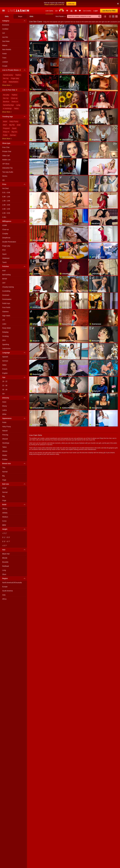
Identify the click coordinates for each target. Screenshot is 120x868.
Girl (4, 33)
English (5, 373)
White (4, 414)
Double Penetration (9, 242)
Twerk (4, 262)
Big (3, 476)
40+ (4, 394)
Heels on (15, 102)
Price (14, 184)
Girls (7, 16)
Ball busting (6, 275)
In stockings (7, 108)
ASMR (5, 225)
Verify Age (71, 4)
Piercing (5, 435)
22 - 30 (5, 385)
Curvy (4, 521)
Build (14, 505)
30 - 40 (5, 390)
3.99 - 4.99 (6, 209)
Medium (5, 517)
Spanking (6, 344)
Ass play (6, 95)
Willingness (14, 221)
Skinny (5, 509)
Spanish (5, 357)
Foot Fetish (6, 307)
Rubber (5, 459)
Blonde (5, 558)
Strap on (6, 132)
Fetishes (14, 266)
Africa (4, 599)
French (5, 369)
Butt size (14, 484)
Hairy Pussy (14, 121)
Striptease (6, 258)
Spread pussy (8, 75)
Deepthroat (6, 238)
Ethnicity (14, 398)
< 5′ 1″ (5, 533)
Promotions (63, 11)
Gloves (5, 451)
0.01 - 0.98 (6, 193)
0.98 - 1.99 (6, 197)
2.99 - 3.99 (6, 205)
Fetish (4, 54)
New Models (57, 11)
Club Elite (67, 11)
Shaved (5, 439)
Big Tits (12, 125)
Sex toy (6, 78)
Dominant (6, 295)
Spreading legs (8, 105)
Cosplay (5, 234)
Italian (4, 365)
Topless (18, 75)
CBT (4, 283)
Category (14, 21)
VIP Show (6, 164)
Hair (14, 550)
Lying (18, 105)
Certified (5, 29)
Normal (5, 472)
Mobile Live (6, 160)
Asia (4, 595)
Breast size (14, 463)
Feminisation (7, 299)
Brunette (5, 562)
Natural (5, 431)
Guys (20, 16)
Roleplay (5, 332)
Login (96, 11)
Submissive (6, 349)
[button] (118, 4)
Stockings (6, 443)
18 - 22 (5, 381)
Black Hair (6, 554)
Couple (5, 66)
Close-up (14, 98)
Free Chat (6, 147)
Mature (5, 45)
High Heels (6, 316)
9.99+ (4, 217)
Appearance (14, 418)
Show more (7, 85)
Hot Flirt (5, 37)
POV (4, 250)
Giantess (5, 312)
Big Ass (14, 132)
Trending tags (14, 117)
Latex (4, 324)
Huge (4, 480)
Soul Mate (6, 41)
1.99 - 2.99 (6, 201)
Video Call (6, 156)
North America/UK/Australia (12, 583)
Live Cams (49, 11)
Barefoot (6, 102)
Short (4, 574)
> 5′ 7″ (5, 546)
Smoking (5, 336)
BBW (4, 525)
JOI (4, 320)
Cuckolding (6, 291)
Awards (60, 11)
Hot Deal (5, 188)
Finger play (15, 78)
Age (14, 377)
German (13, 135)
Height (14, 529)
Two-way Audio (8, 172)
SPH (4, 340)
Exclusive (6, 25)
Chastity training (8, 287)
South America (7, 591)
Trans (4, 58)
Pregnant (6, 128)
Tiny (4, 468)
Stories (5, 176)
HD (3, 180)
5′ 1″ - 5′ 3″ (6, 537)
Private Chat (7, 151)
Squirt (14, 128)
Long (4, 570)
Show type (14, 143)
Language (14, 353)
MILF (5, 125)
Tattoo (16, 108)
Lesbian (5, 62)
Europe (5, 587)
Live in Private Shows (14, 70)
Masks (5, 455)
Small (4, 488)
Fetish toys (6, 303)
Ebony (5, 406)
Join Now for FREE (109, 11)
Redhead (6, 566)
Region (14, 578)
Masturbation (13, 82)
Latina (4, 410)
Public (5, 135)
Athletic (5, 513)
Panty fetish (6, 328)
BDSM (5, 279)
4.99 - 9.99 (6, 213)
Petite (4, 422)
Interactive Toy (7, 168)
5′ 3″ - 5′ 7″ (6, 541)
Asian (5, 121)
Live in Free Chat (14, 90)
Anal (5, 82)
